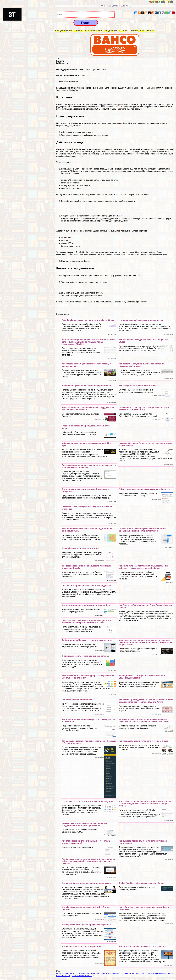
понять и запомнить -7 (82, 976)
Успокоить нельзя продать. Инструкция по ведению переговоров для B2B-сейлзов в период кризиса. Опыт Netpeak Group (146, 642)
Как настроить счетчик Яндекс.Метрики (138, 386)
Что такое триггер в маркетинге (77, 700)
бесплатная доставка (71, 246)
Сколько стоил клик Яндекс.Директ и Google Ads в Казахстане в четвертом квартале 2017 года (86, 622)
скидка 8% (66, 238)
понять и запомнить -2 (89, 973)
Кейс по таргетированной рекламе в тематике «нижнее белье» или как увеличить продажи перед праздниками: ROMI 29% (88, 342)
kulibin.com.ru (62, 63)
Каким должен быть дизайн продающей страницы (86, 925)
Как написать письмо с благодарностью (81, 947)
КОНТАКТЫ (126, 6)
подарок (65, 240)
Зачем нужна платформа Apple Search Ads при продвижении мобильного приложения (84, 824)
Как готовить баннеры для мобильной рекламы (142, 947)
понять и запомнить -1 (66, 973)
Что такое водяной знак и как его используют (141, 320)
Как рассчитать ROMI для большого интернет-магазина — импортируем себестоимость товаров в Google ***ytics (146, 804)
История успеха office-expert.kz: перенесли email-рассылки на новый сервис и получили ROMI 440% (144, 721)
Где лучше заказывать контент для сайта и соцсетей (87, 802)
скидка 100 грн (68, 243)
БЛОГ (101, 6)
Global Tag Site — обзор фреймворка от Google (142, 883)
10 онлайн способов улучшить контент (81, 548)
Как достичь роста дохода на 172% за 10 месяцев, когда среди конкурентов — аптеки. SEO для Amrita (146, 701)
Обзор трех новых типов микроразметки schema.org (144, 489)
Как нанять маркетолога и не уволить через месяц (86, 883)
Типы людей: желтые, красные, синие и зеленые (85, 656)
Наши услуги (112, 6)
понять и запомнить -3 (111, 973)
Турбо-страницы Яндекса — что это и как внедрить (87, 640)
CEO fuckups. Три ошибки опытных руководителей (87, 586)
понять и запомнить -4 (134, 973)
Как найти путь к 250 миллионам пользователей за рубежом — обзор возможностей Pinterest (144, 567)
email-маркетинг (71, 82)
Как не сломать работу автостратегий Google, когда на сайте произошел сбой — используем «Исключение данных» (88, 861)
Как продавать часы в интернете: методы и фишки (144, 741)
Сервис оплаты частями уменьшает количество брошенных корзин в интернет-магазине (142, 530)
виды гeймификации (105, 302)
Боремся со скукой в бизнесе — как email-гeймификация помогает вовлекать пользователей (99, 149)
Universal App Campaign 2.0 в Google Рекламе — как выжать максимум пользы (144, 409)
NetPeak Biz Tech (162, 2)
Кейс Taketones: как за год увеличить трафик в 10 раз (88, 320)
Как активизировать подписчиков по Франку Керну (87, 605)
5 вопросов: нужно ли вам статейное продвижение (87, 386)
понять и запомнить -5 (156, 973)
